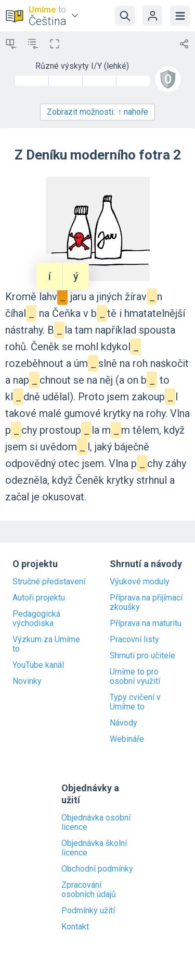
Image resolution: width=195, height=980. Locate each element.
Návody (123, 723)
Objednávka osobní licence (96, 823)
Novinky (27, 681)
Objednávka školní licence (94, 848)
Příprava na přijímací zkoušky (146, 603)
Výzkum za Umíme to (46, 644)
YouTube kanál (38, 665)
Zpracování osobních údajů (89, 890)
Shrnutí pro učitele (142, 656)
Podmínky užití (88, 911)
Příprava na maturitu (146, 623)
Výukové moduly (140, 582)
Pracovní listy (134, 640)
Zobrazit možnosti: (97, 112)
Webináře (127, 739)
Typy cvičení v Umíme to (135, 702)
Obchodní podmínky (97, 869)
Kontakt (75, 927)
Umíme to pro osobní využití (135, 677)
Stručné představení (49, 582)
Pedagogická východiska (36, 619)
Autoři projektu (39, 598)
